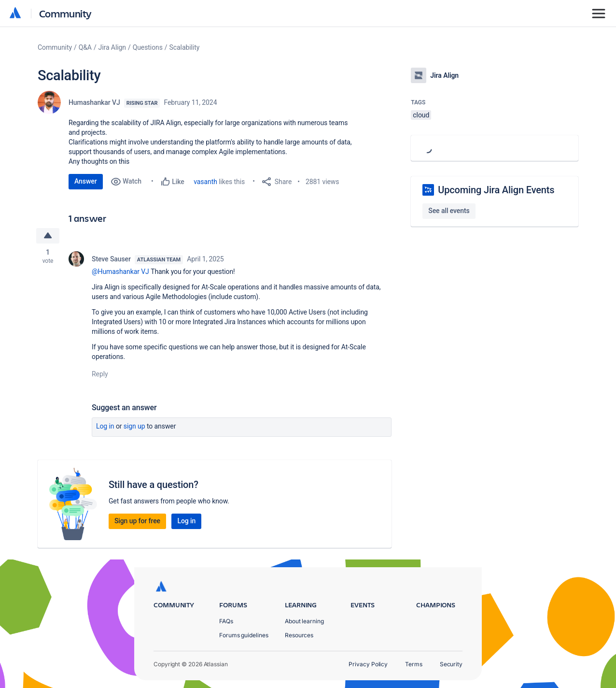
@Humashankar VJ (120, 272)
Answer (86, 181)
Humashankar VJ (94, 102)
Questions (148, 47)
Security (451, 664)
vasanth (205, 182)
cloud (421, 115)
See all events (449, 211)
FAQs (226, 621)
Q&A (85, 47)
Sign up (134, 426)
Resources (299, 635)
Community (65, 13)
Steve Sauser (111, 259)
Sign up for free (137, 521)
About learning (304, 621)
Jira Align (112, 47)
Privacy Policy (368, 664)
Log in (105, 426)
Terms (414, 664)
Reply (100, 374)
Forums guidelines (244, 635)
